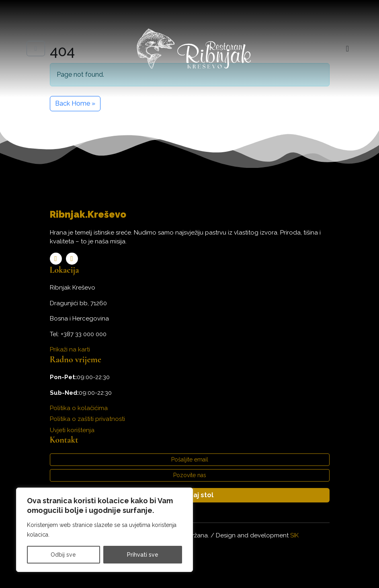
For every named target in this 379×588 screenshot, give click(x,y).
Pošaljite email (190, 459)
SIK (294, 535)
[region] (104, 530)
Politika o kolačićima (79, 408)
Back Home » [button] (75, 103)
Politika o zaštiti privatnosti (87, 419)
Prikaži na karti (70, 349)
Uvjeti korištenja (72, 430)
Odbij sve (63, 555)
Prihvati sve (143, 555)
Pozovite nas (190, 475)
